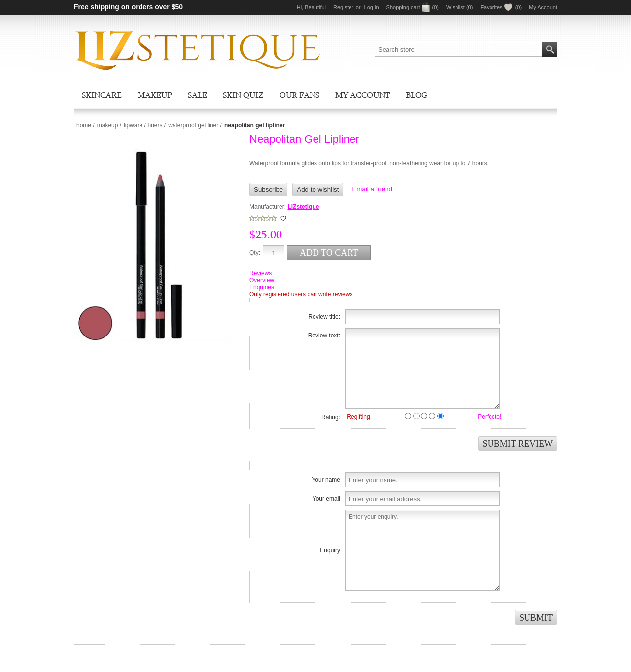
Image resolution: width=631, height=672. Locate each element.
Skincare (102, 95)
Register (343, 7)
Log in (372, 7)
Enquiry (330, 550)
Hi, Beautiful (311, 7)
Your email (326, 499)
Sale (197, 95)
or (358, 7)
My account (363, 95)
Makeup (155, 95)
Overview (262, 280)
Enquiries (262, 287)
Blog (417, 95)
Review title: (324, 317)
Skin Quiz (243, 95)
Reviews (261, 273)
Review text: (324, 336)
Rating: (331, 417)
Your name (326, 480)
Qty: (255, 253)
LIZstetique (303, 207)
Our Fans (299, 95)
